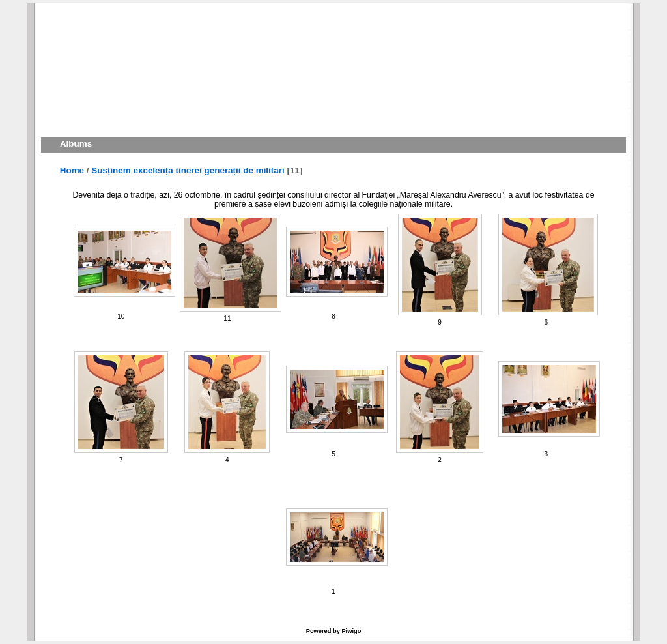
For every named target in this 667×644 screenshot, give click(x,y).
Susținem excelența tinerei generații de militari (188, 170)
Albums (76, 144)
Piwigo (351, 631)
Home (72, 170)
